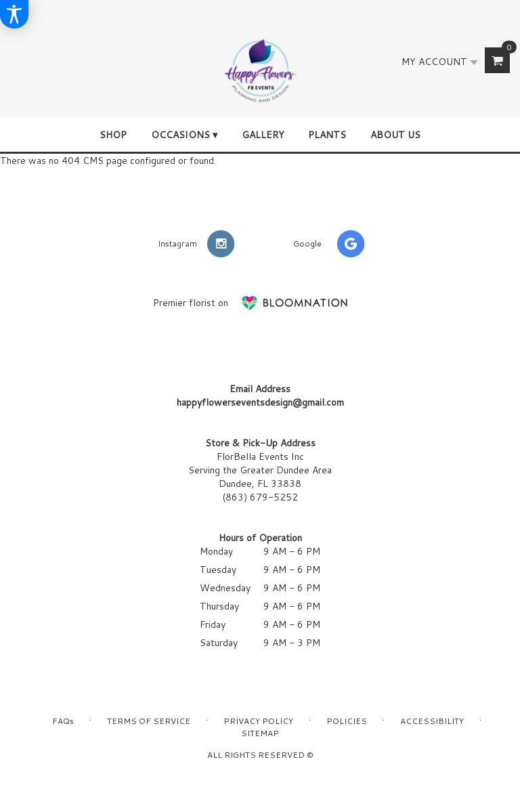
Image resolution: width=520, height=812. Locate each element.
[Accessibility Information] (14, 14)
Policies (347, 721)
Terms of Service (149, 721)
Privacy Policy (258, 721)
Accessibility (432, 721)
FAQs (63, 721)
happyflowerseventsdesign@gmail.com (260, 402)
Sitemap (260, 733)
